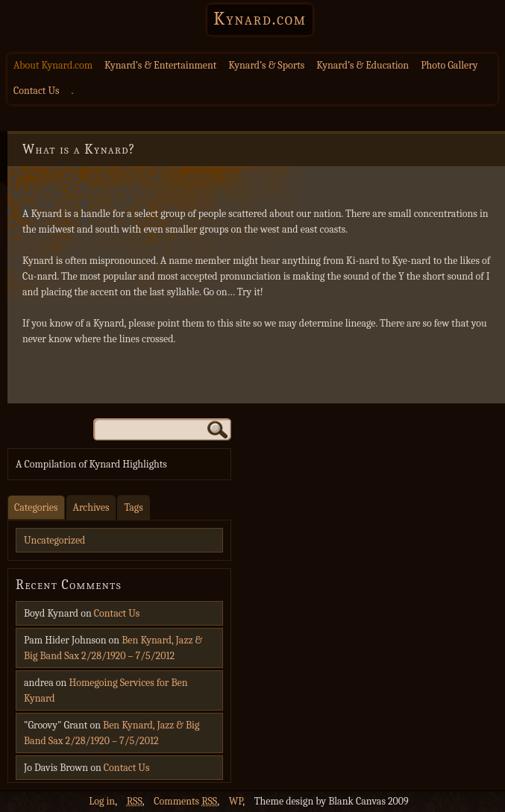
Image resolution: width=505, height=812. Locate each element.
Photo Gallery (449, 65)
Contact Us (37, 91)
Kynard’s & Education (363, 65)
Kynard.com (260, 19)
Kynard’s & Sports (266, 65)
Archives (91, 507)
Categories (36, 507)
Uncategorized (54, 540)
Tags (133, 507)
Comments (185, 801)
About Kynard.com (53, 65)
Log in (102, 801)
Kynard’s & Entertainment (160, 65)
